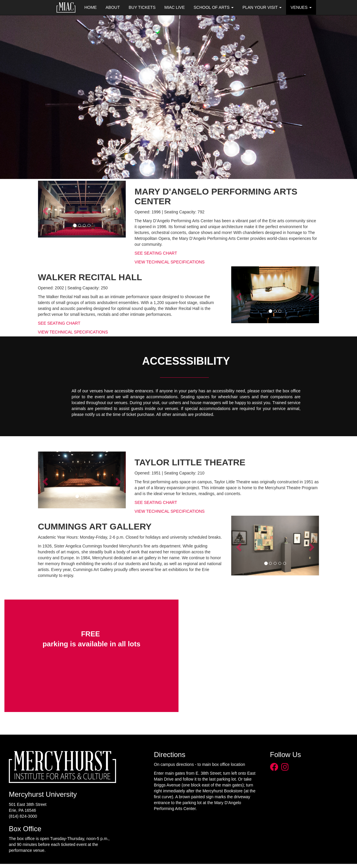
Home (90, 7)
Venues (301, 7)
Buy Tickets (142, 7)
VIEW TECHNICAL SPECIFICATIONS (170, 262)
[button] (45, 209)
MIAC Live (175, 7)
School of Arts (214, 7)
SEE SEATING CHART (156, 253)
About (113, 7)
